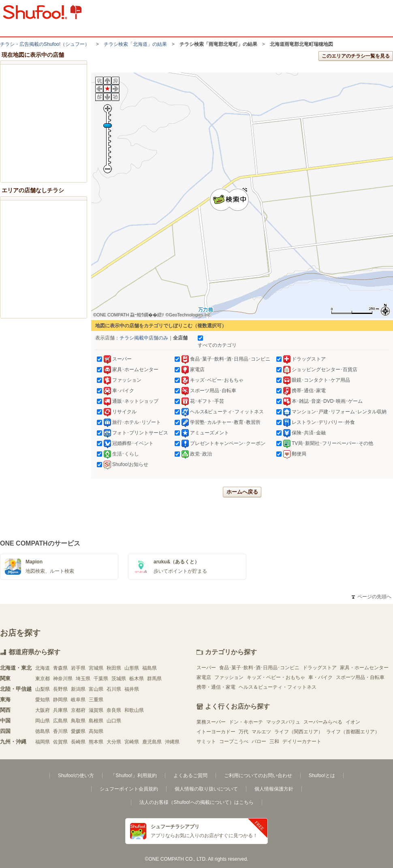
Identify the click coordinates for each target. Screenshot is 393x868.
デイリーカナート (302, 741)
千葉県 (101, 679)
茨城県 (119, 679)
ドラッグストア (320, 668)
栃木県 (137, 679)
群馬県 (154, 679)
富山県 (96, 689)
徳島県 (43, 731)
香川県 (60, 731)
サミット (206, 741)
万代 (243, 732)
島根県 (96, 721)
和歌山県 (134, 710)
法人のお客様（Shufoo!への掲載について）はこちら (196, 802)
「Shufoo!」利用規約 (133, 776)
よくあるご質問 (190, 776)
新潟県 (78, 689)
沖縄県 (172, 742)
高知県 (96, 731)
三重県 (96, 700)
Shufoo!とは (322, 776)
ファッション (229, 677)
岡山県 (43, 721)
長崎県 (78, 742)
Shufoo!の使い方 (76, 776)
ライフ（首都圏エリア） (353, 732)
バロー (259, 741)
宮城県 (96, 668)
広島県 (60, 721)
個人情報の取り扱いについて (206, 789)
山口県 (114, 721)
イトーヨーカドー (216, 732)
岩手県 (78, 668)
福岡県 (43, 742)
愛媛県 (78, 731)
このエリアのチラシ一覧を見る (356, 56)
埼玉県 (83, 679)
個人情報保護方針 (274, 789)
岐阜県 (78, 700)
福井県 (132, 689)
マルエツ (261, 732)
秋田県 (114, 668)
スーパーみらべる (323, 722)
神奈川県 (63, 679)
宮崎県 (132, 742)
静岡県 (60, 700)
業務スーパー (211, 722)
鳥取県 (78, 721)
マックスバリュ (283, 722)
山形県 (132, 668)
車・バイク (320, 677)
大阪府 (43, 710)
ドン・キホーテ (246, 722)
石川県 (114, 689)
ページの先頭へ (372, 597)
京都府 (78, 710)
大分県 (114, 742)
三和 (274, 741)
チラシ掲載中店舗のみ (144, 338)
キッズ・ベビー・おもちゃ (276, 677)
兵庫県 (60, 710)
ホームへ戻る (242, 492)
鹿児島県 (152, 742)
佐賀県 (60, 742)
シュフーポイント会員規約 (129, 789)
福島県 (150, 668)
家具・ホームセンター (364, 668)
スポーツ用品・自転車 (360, 677)
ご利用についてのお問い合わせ (258, 776)
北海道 (43, 668)
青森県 (60, 668)
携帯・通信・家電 (216, 687)
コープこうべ (234, 741)
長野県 (60, 689)
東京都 (43, 679)
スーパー (206, 668)
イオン (353, 722)
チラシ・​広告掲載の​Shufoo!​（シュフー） (45, 44)
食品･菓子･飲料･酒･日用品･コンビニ (259, 668)
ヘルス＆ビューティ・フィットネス (278, 687)
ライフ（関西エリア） (299, 732)
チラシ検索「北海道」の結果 (135, 44)
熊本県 (96, 742)
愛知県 (43, 700)
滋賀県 (96, 710)
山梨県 (43, 689)
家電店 (204, 677)
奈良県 (114, 710)
